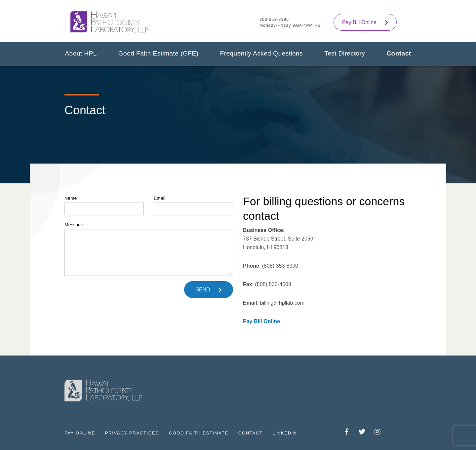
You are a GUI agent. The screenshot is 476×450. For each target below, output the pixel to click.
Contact (399, 53)
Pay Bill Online (359, 22)
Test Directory (345, 53)
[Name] (104, 209)
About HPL (81, 53)
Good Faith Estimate (199, 433)
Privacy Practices (132, 433)
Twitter (362, 432)
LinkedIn (285, 433)
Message (149, 249)
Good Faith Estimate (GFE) (159, 53)
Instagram (378, 432)
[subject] (149, 252)
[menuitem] (81, 56)
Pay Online (80, 433)
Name (104, 206)
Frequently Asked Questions (262, 53)
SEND (203, 290)
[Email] (193, 209)
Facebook (347, 432)
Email (193, 206)
